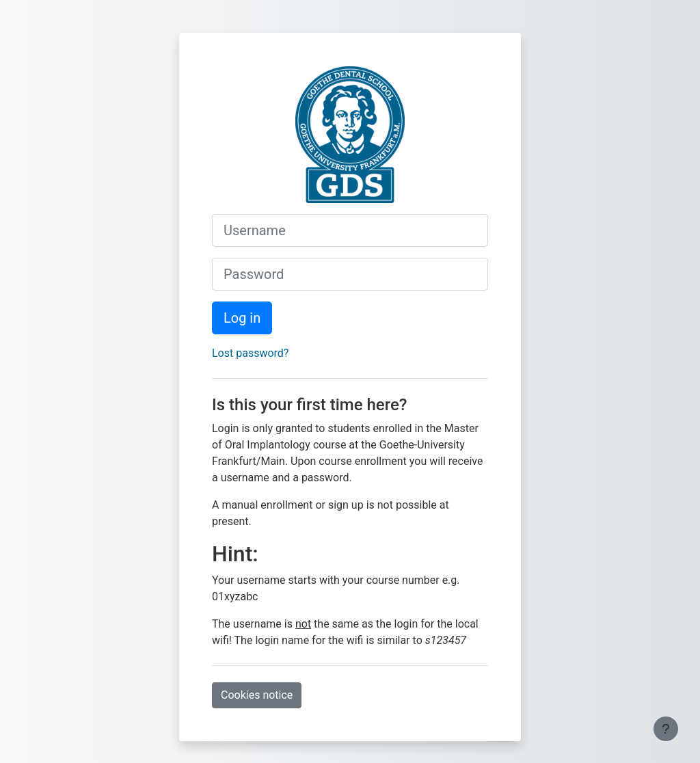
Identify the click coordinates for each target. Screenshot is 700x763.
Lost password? (250, 353)
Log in (242, 318)
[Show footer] (666, 729)
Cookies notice (257, 695)
